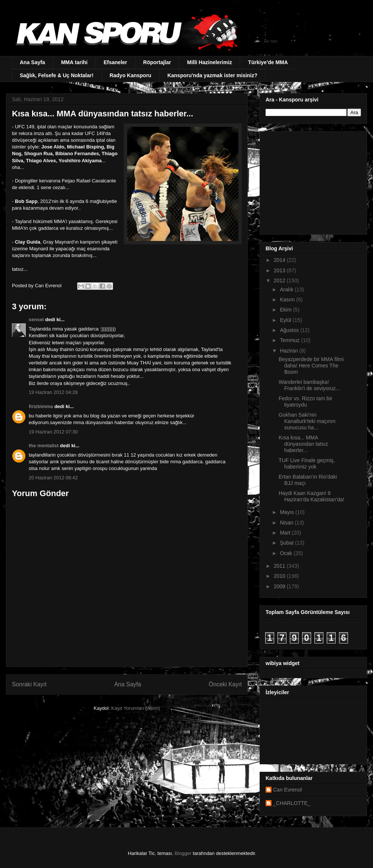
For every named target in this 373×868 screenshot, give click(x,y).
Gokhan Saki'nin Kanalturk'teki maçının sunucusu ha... (307, 421)
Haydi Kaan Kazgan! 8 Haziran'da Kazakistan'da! (311, 496)
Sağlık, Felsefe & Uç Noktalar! (57, 75)
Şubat (287, 543)
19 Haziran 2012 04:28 (53, 392)
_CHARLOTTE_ (292, 803)
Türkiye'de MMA (268, 62)
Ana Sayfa (32, 62)
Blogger (183, 853)
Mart (286, 533)
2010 (280, 576)
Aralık (287, 289)
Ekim (286, 310)
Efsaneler (115, 62)
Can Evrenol (287, 790)
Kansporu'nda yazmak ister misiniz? (212, 75)
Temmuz (290, 340)
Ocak (287, 553)
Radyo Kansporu (131, 75)
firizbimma (41, 406)
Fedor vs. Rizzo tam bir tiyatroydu (305, 402)
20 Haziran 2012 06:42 (53, 478)
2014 (280, 260)
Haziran (289, 351)
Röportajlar (157, 62)
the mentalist (44, 446)
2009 (280, 586)
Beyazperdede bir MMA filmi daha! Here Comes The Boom (311, 366)
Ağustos (290, 330)
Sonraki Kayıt (29, 684)
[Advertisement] (312, 181)
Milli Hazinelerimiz (209, 62)
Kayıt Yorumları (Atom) (136, 708)
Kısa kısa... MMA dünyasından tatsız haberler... (303, 444)
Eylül (286, 320)
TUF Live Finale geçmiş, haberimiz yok (307, 463)
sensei (36, 319)
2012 (280, 281)
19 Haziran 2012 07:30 (53, 432)
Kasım (288, 300)
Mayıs (287, 512)
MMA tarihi (74, 62)
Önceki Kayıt (225, 684)
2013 (280, 270)
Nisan (287, 523)
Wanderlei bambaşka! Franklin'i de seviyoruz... (309, 385)
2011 (280, 566)
